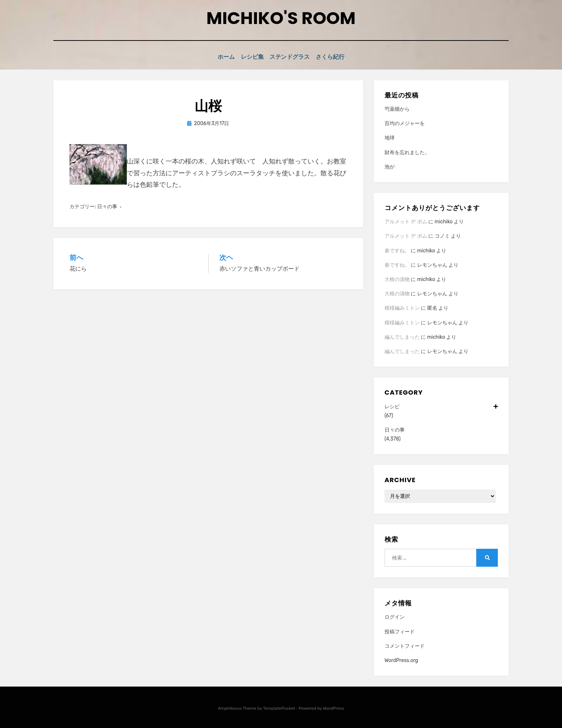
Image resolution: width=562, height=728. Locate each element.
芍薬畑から (397, 108)
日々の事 (107, 206)
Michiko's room (281, 18)
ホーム (220, 56)
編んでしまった (402, 336)
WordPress (334, 708)
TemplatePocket (279, 708)
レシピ (441, 406)
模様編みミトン (402, 307)
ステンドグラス (293, 56)
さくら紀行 (337, 56)
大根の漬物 (397, 279)
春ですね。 (397, 250)
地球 (390, 137)
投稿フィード (400, 631)
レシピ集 (251, 56)
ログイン (395, 616)
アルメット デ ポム (406, 221)
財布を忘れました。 (407, 151)
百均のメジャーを (405, 123)
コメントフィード (405, 645)
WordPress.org (401, 660)
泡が (390, 166)
